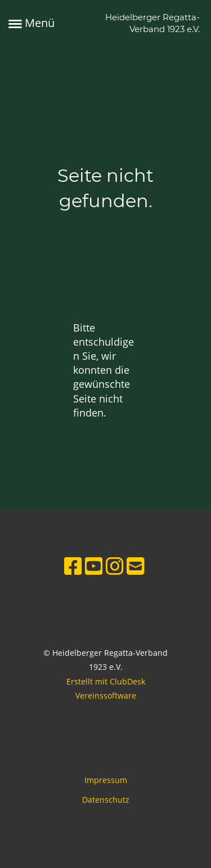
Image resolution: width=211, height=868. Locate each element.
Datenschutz (106, 800)
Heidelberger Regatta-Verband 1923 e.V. (152, 23)
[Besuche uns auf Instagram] (115, 566)
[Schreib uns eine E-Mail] (136, 566)
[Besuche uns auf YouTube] (94, 566)
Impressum (106, 780)
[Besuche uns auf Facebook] (73, 566)
